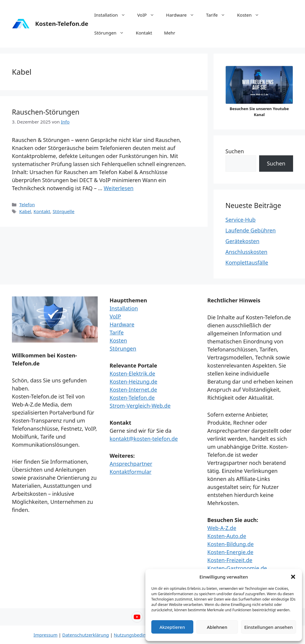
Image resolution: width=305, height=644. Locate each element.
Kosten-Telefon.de (62, 24)
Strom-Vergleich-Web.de (140, 406)
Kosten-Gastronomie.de (237, 568)
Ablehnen (217, 627)
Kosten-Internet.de (133, 390)
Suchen (235, 151)
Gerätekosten (242, 241)
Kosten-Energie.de (230, 552)
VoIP (149, 15)
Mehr (170, 33)
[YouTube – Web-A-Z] (137, 617)
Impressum (46, 635)
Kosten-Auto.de (227, 536)
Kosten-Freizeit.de (230, 560)
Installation (113, 15)
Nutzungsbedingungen (138, 635)
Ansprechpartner (131, 464)
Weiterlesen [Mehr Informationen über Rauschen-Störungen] (119, 188)
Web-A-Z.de (222, 528)
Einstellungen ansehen (269, 627)
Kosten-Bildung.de (231, 544)
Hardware (183, 15)
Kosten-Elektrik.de (132, 373)
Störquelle (64, 211)
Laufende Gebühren (251, 230)
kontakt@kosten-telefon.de (144, 439)
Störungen (112, 33)
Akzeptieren (172, 627)
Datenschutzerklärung (86, 635)
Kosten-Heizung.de (133, 382)
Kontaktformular (131, 472)
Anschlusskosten (246, 252)
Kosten (251, 15)
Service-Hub (241, 220)
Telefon (27, 204)
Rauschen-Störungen (46, 112)
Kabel (25, 211)
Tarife (219, 15)
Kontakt (144, 33)
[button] (293, 577)
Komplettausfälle (247, 262)
